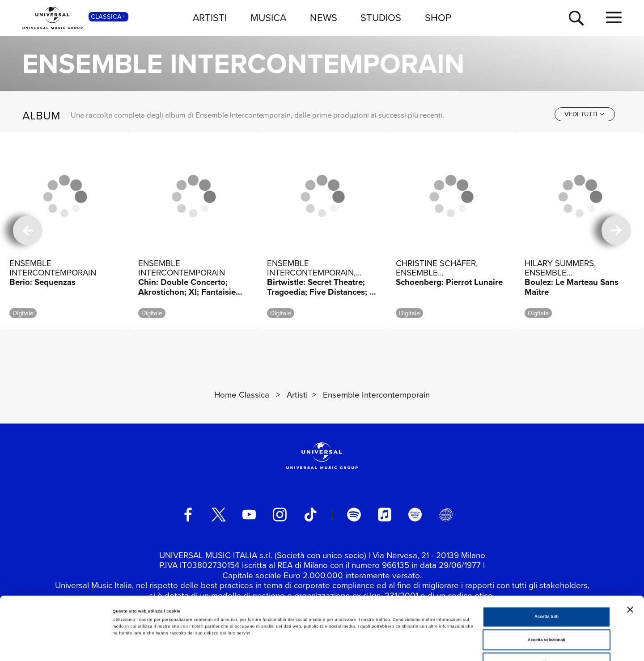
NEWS (324, 18)
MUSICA (268, 18)
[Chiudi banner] (630, 559)
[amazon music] (415, 514)
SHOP (438, 18)
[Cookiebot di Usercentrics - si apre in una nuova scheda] (58, 646)
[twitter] (219, 514)
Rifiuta (546, 612)
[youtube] (249, 514)
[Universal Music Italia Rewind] (445, 514)
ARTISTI (210, 18)
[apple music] (385, 514)
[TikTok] (310, 514)
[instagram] (280, 514)
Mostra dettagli (372, 646)
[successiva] (616, 230)
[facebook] (188, 514)
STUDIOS (381, 18)
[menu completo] (614, 18)
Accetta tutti (547, 566)
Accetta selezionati (547, 589)
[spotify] (354, 514)
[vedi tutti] (585, 114)
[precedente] (28, 230)
